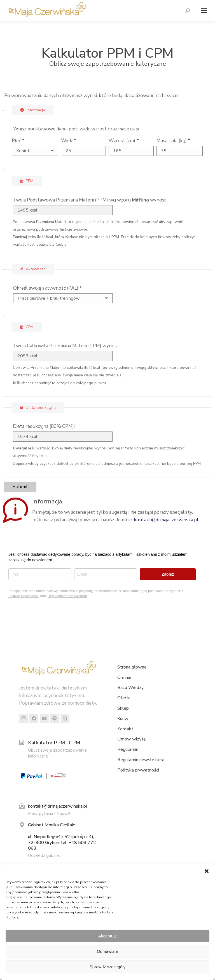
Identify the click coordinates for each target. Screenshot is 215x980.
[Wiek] (84, 151)
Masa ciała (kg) (173, 141)
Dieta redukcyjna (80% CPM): (44, 426)
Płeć (18, 141)
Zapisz (168, 574)
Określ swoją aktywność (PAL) (48, 288)
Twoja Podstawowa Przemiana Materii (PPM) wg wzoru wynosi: (89, 200)
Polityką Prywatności (24, 596)
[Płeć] (35, 151)
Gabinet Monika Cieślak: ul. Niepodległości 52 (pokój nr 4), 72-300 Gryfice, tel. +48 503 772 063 (62, 837)
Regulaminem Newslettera (67, 596)
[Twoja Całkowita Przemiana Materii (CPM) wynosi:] (60, 356)
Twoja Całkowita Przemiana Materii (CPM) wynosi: (66, 346)
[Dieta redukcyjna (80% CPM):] (60, 437)
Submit (20, 487)
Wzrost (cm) (124, 141)
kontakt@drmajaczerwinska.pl (166, 520)
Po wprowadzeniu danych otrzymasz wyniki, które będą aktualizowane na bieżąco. (91, 96)
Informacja (47, 501)
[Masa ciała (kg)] (180, 151)
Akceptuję (107, 936)
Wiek (68, 141)
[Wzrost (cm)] (131, 151)
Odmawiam (107, 951)
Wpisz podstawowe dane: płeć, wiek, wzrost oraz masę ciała (76, 129)
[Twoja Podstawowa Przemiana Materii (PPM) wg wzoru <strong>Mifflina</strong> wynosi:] (60, 210)
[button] (207, 871)
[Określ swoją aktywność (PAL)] (60, 298)
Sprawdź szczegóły (107, 967)
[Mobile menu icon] (202, 11)
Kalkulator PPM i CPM (54, 743)
